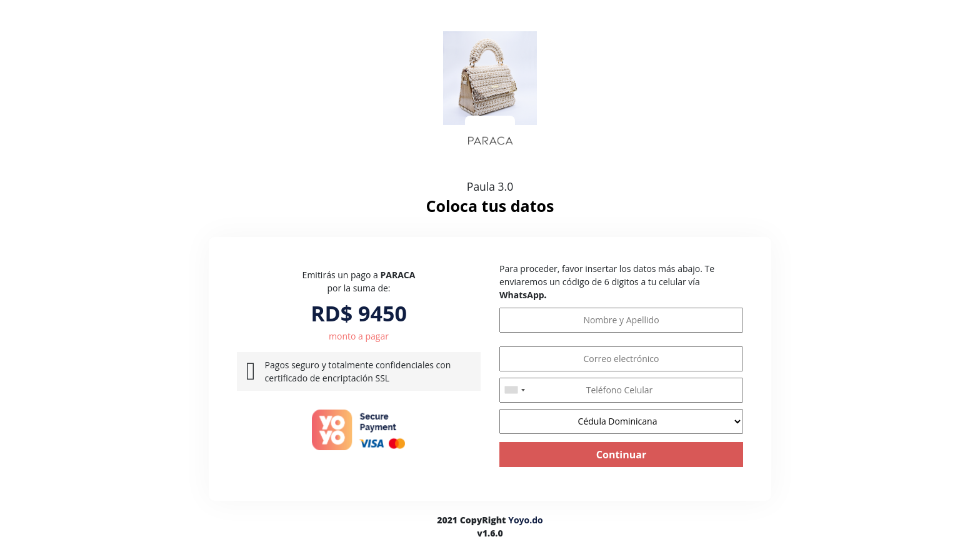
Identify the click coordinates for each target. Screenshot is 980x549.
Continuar (621, 455)
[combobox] (514, 390)
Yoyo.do (526, 520)
